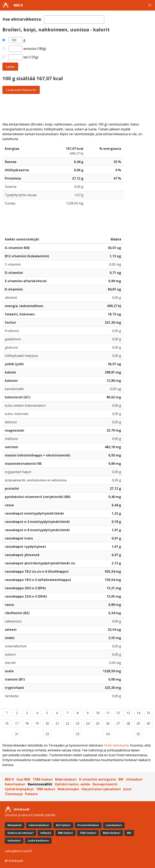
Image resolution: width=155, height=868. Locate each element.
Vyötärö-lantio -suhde (72, 784)
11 (108, 713)
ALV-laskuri (63, 825)
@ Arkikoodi (14, 861)
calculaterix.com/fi (18, 851)
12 (118, 713)
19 (37, 723)
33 (77, 734)
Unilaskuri (134, 779)
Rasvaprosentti (105, 784)
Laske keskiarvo (38, 841)
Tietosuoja (14, 794)
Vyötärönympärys (19, 789)
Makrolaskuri (66, 779)
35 (138, 734)
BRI (121, 779)
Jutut (127, 789)
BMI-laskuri (65, 833)
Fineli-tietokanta (116, 745)
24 (88, 723)
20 (47, 723)
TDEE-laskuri (43, 779)
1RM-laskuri (46, 789)
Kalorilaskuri (15, 784)
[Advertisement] (77, 108)
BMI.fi (18, 5)
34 (108, 734)
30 (148, 723)
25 (98, 723)
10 (98, 713)
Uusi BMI (23, 779)
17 (17, 723)
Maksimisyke (68, 789)
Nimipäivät (15, 825)
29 (138, 723)
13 (128, 713)
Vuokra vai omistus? (20, 833)
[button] (150, 5)
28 (128, 723)
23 (77, 723)
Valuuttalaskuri (39, 825)
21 (57, 723)
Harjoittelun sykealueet (101, 789)
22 (67, 723)
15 (148, 713)
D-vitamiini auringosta (98, 779)
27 (118, 723)
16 (7, 723)
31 (17, 734)
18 (27, 723)
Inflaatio (46, 833)
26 (108, 723)
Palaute (31, 794)
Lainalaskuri (114, 825)
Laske (10, 67)
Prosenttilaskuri (88, 825)
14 (138, 713)
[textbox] (74, 19)
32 (47, 734)
